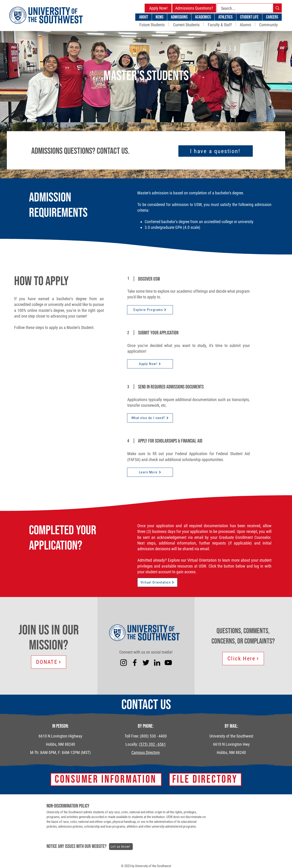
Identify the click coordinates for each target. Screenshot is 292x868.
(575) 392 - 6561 (152, 744)
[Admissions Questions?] (194, 8)
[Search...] (242, 8)
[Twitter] (146, 663)
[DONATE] (49, 662)
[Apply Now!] (158, 8)
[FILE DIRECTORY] (205, 779)
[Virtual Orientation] (157, 582)
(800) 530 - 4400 (153, 736)
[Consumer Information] (106, 779)
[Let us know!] (121, 847)
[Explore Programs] (150, 310)
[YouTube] (168, 663)
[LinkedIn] (157, 663)
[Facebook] (135, 663)
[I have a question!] (216, 151)
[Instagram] (124, 663)
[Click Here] (243, 659)
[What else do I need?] (150, 418)
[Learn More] (150, 472)
